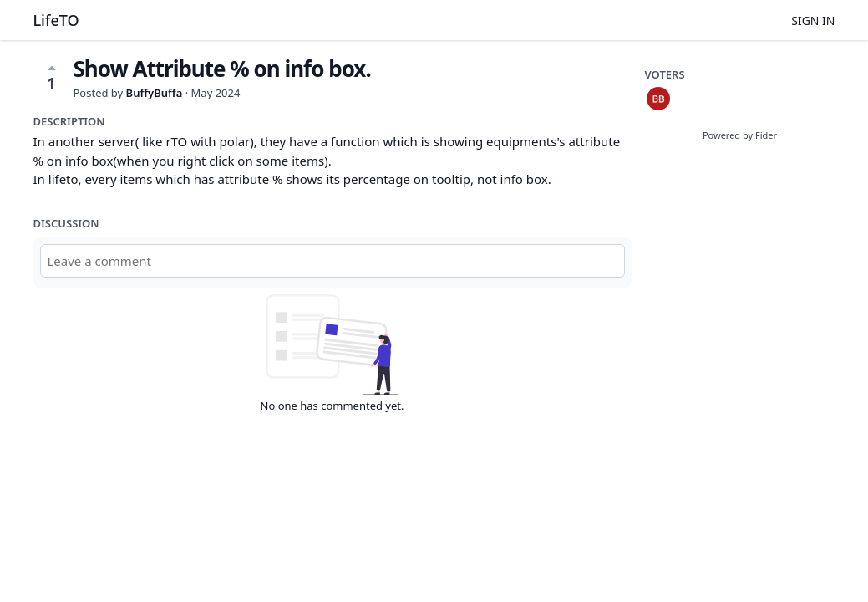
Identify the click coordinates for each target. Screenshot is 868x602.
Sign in (813, 20)
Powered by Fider (740, 135)
